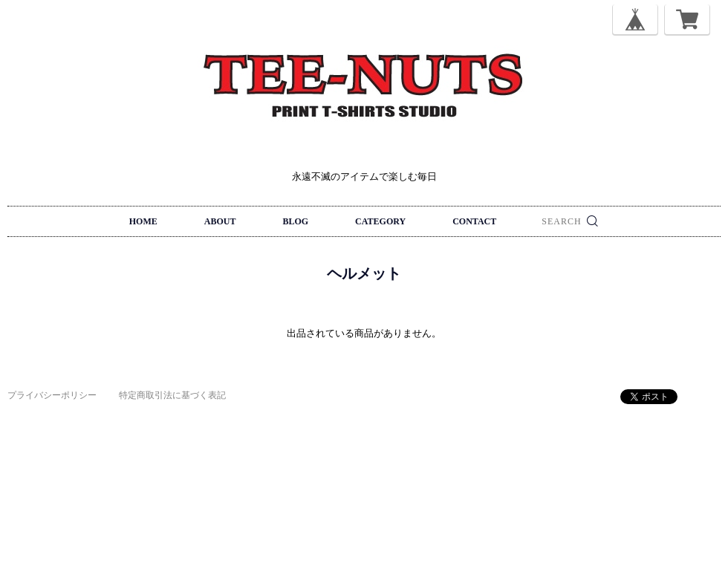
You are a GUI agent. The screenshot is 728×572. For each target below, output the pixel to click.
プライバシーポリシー (52, 395)
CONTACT (474, 221)
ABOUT (220, 221)
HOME (143, 221)
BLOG (295, 221)
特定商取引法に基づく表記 (172, 395)
